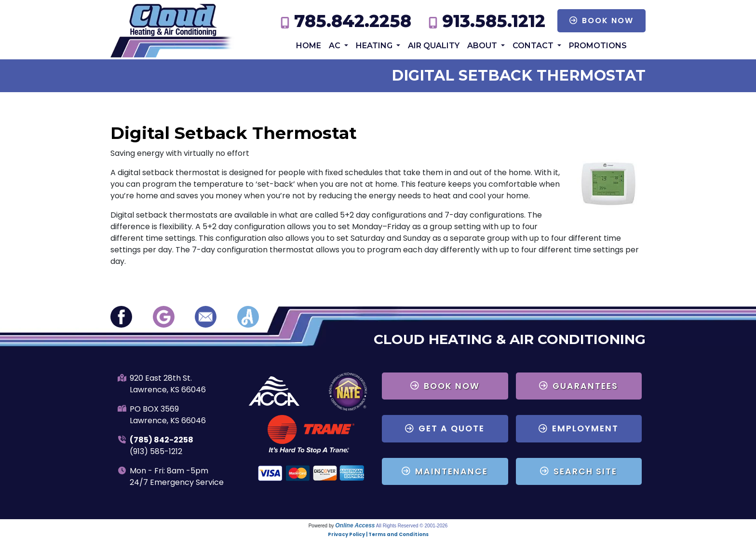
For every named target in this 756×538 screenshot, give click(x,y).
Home (309, 46)
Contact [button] (534, 46)
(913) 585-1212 (156, 451)
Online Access (355, 525)
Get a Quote (445, 428)
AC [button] (336, 46)
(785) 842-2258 (162, 440)
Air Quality (434, 46)
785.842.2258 (353, 21)
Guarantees (579, 386)
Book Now (601, 21)
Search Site (579, 471)
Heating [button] (375, 46)
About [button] (483, 46)
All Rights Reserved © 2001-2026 (412, 526)
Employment (579, 428)
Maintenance (445, 471)
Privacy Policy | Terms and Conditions (378, 534)
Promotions (598, 46)
